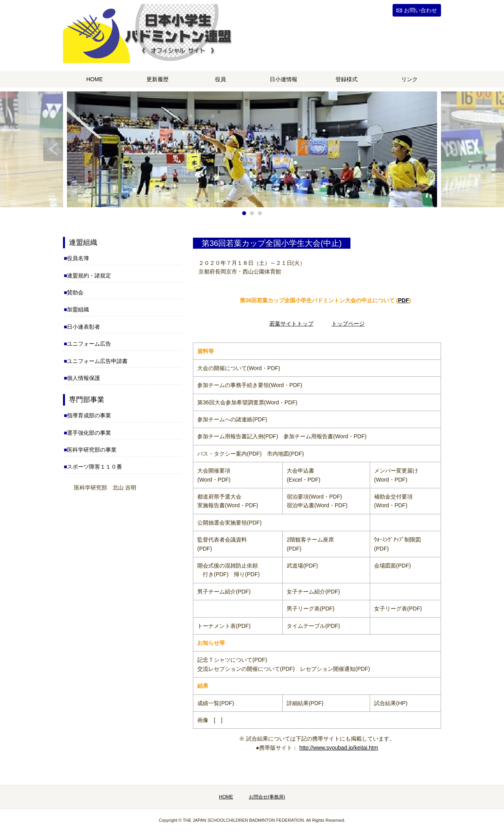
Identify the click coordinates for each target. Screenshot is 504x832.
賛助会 (75, 292)
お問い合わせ (421, 10)
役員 (220, 79)
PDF (404, 300)
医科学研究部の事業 (92, 450)
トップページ (348, 324)
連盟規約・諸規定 (89, 275)
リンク (409, 79)
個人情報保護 (83, 378)
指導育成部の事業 (89, 415)
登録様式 (346, 79)
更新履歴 (157, 79)
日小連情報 (283, 79)
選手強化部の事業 (89, 433)
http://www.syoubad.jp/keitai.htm (339, 748)
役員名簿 (78, 258)
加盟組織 (78, 309)
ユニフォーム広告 (89, 344)
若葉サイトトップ (291, 324)
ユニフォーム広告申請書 (97, 361)
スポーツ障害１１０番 (94, 467)
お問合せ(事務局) (267, 797)
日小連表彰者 (83, 327)
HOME (94, 79)
